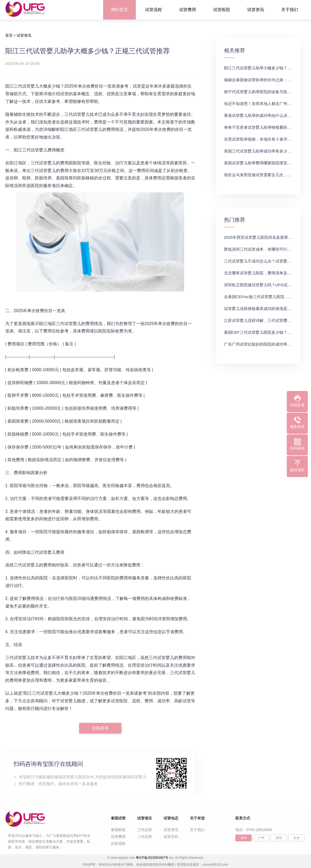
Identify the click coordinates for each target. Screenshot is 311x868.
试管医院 (222, 10)
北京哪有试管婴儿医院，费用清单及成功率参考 (265, 273)
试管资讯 (256, 10)
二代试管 (145, 837)
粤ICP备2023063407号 (152, 858)
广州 (261, 838)
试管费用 (188, 10)
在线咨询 (100, 728)
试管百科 (171, 837)
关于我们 (290, 10)
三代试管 (145, 830)
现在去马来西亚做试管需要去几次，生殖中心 (264, 175)
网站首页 (119, 10)
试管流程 (154, 10)
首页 (9, 35)
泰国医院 (118, 830)
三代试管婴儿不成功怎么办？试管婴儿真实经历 (265, 261)
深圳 (243, 838)
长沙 (296, 838)
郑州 (279, 838)
